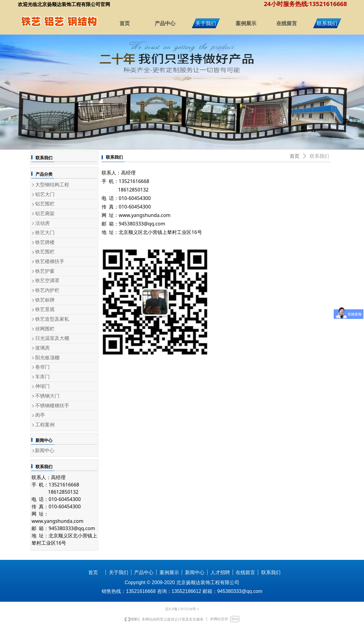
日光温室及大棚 (52, 338)
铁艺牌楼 (45, 242)
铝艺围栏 (45, 204)
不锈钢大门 (47, 396)
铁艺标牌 (45, 300)
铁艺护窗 (45, 271)
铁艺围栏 (45, 252)
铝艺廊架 (45, 213)
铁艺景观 (45, 309)
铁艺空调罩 (47, 281)
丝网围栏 (45, 329)
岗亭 (40, 415)
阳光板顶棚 (47, 358)
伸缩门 (42, 386)
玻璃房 (42, 348)
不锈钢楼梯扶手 (52, 406)
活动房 (42, 223)
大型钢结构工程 (52, 185)
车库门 (42, 377)
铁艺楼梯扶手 (50, 261)
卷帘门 (42, 367)
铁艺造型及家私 (52, 319)
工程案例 (45, 425)
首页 (295, 156)
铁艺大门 (45, 233)
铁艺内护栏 (47, 290)
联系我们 (319, 156)
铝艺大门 (45, 194)
